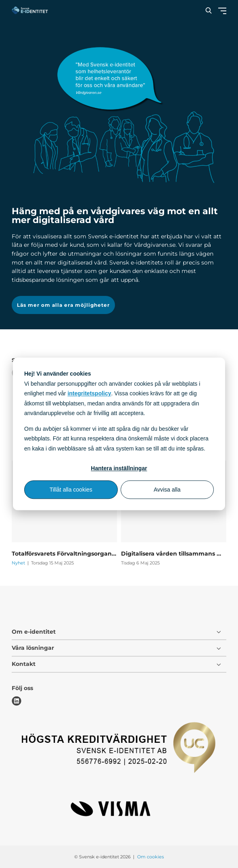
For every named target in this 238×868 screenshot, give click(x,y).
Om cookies (150, 857)
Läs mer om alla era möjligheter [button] (63, 305)
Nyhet (19, 563)
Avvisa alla (167, 490)
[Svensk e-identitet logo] (30, 10)
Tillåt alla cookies (71, 490)
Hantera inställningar (119, 468)
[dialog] (119, 434)
